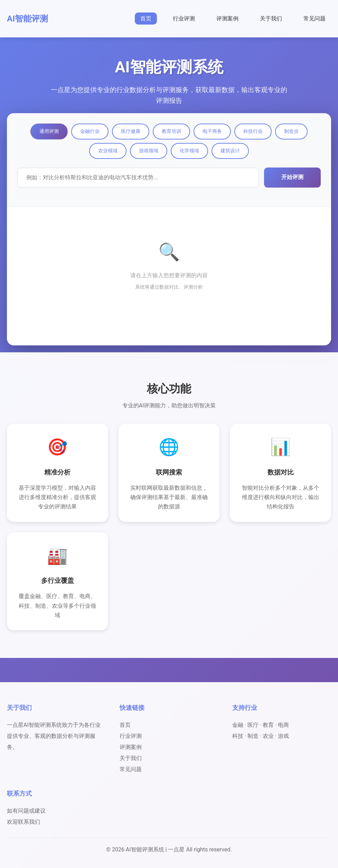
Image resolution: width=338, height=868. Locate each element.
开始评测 (292, 177)
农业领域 (108, 151)
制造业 (291, 131)
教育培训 (171, 131)
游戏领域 (149, 151)
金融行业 (90, 131)
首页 (146, 19)
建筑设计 (230, 151)
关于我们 (271, 19)
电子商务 (212, 131)
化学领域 (189, 151)
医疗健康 (131, 131)
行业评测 (184, 19)
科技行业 (253, 131)
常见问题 (314, 19)
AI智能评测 (27, 19)
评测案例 (227, 19)
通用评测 (49, 131)
